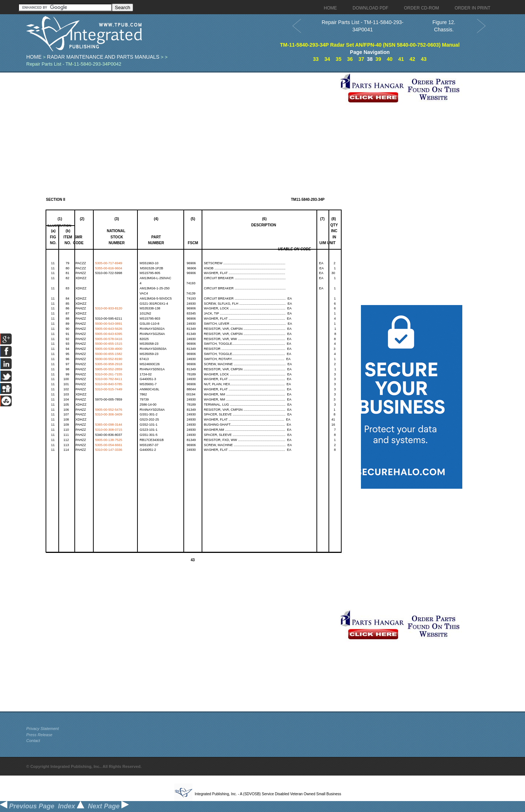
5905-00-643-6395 (109, 334)
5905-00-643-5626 (109, 329)
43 (424, 59)
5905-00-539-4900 (109, 349)
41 (401, 59)
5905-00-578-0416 (109, 339)
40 (390, 59)
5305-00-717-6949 (109, 263)
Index (71, 806)
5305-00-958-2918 (109, 364)
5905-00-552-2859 (109, 369)
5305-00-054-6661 (109, 445)
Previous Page (27, 806)
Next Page (108, 806)
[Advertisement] (181, 124)
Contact (33, 741)
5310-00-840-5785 (109, 384)
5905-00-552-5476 (109, 410)
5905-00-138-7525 (109, 440)
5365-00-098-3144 (109, 425)
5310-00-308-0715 (109, 430)
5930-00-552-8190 (109, 359)
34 (327, 59)
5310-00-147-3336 (109, 450)
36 (350, 59)
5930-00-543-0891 (109, 324)
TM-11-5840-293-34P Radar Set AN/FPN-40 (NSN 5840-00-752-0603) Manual (370, 45)
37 (361, 59)
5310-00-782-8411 (109, 379)
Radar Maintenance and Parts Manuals (103, 57)
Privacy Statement (42, 729)
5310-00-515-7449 (109, 389)
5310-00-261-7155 (109, 374)
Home (34, 57)
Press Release (39, 735)
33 (316, 59)
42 (412, 59)
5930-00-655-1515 (109, 344)
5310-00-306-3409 (109, 414)
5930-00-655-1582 (109, 354)
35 (339, 59)
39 (378, 59)
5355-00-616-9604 (109, 268)
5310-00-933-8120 (109, 308)
